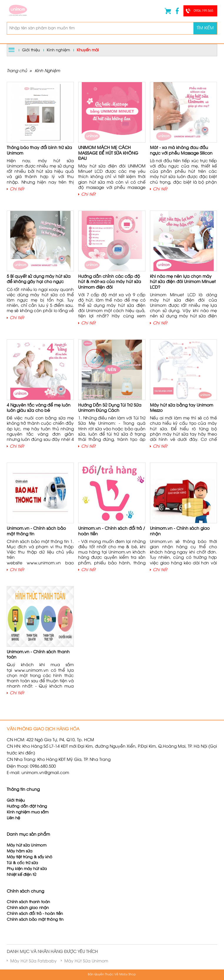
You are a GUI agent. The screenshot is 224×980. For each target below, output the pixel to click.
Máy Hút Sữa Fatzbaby (34, 961)
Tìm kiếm (205, 28)
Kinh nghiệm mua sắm (28, 812)
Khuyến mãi (88, 50)
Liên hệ (13, 818)
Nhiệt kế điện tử (22, 875)
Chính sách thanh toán (28, 902)
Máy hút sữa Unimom (27, 846)
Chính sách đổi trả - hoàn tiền (35, 914)
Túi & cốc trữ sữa (22, 863)
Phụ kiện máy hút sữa (27, 869)
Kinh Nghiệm (47, 71)
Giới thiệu (31, 50)
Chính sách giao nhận (28, 908)
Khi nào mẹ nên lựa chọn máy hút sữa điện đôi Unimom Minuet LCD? (183, 282)
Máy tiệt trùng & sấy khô (30, 857)
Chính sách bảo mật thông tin (35, 920)
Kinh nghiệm (58, 50)
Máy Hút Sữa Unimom (86, 961)
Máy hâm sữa (20, 851)
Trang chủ (17, 71)
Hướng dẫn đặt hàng (27, 806)
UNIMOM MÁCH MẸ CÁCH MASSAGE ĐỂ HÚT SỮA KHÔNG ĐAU (108, 153)
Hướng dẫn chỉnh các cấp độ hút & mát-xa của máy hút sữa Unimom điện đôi (110, 282)
